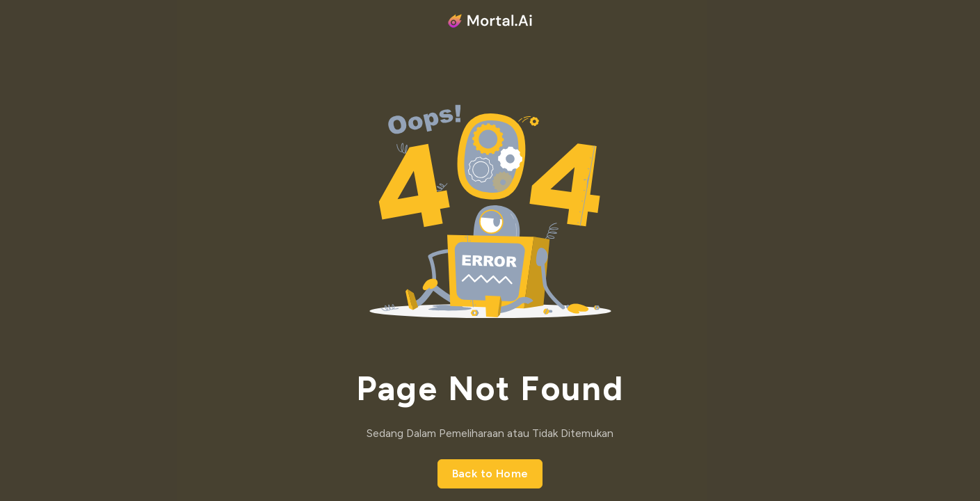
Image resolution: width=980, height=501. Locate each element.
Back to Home (490, 474)
